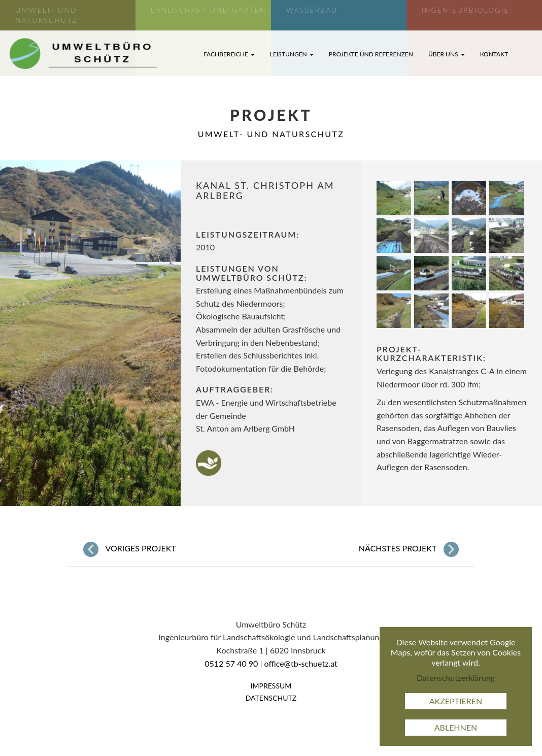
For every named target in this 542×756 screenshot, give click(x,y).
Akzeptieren (456, 701)
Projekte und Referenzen (371, 54)
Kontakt (494, 54)
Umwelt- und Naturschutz (271, 134)
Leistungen (292, 54)
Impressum (271, 686)
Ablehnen (456, 727)
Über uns (447, 54)
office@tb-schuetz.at (301, 663)
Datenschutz (271, 698)
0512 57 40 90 (231, 663)
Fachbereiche (229, 54)
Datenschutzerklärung (456, 678)
